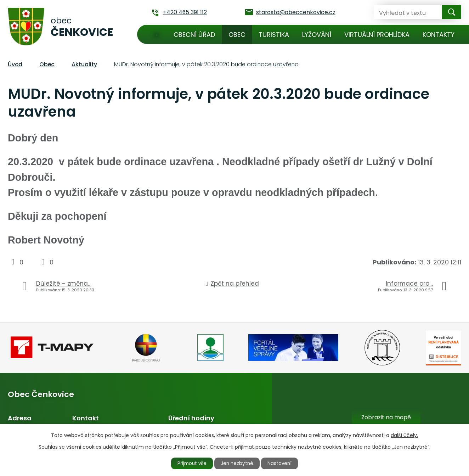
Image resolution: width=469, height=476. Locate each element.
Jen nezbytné (238, 463)
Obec (237, 35)
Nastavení (283, 463)
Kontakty (439, 35)
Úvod (157, 34)
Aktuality (84, 64)
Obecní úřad (194, 35)
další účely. (404, 435)
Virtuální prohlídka (377, 35)
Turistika (274, 35)
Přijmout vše (189, 463)
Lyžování (317, 35)
